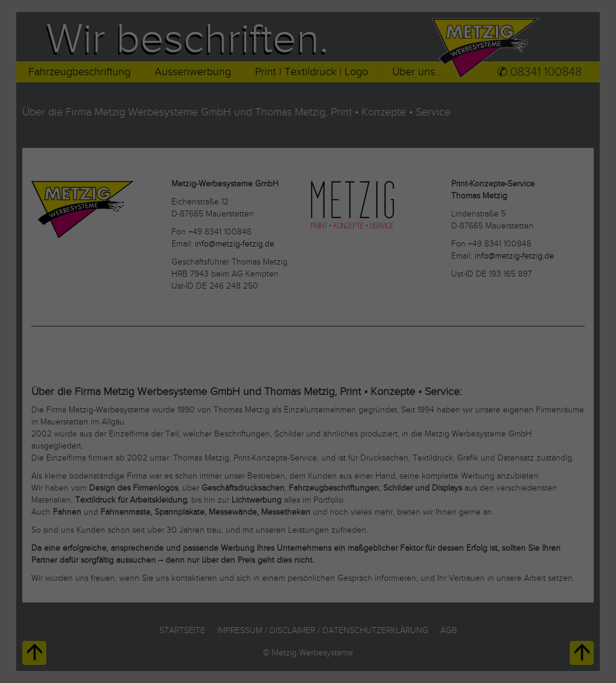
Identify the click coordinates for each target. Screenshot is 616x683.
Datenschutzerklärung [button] (314, 490)
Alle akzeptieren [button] (308, 394)
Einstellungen (177, 326)
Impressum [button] (367, 490)
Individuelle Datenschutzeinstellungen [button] (308, 464)
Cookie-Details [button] (255, 490)
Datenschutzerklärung (231, 314)
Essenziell (220, 352)
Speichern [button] (308, 429)
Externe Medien (377, 352)
